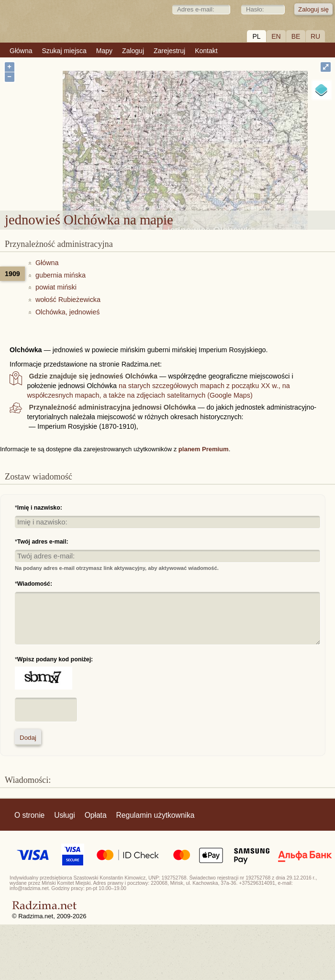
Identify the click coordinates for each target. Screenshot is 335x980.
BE (296, 36)
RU (315, 36)
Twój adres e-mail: (43, 542)
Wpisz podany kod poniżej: (55, 659)
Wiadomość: (35, 584)
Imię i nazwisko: (40, 508)
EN (276, 36)
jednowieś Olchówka (212, 146)
